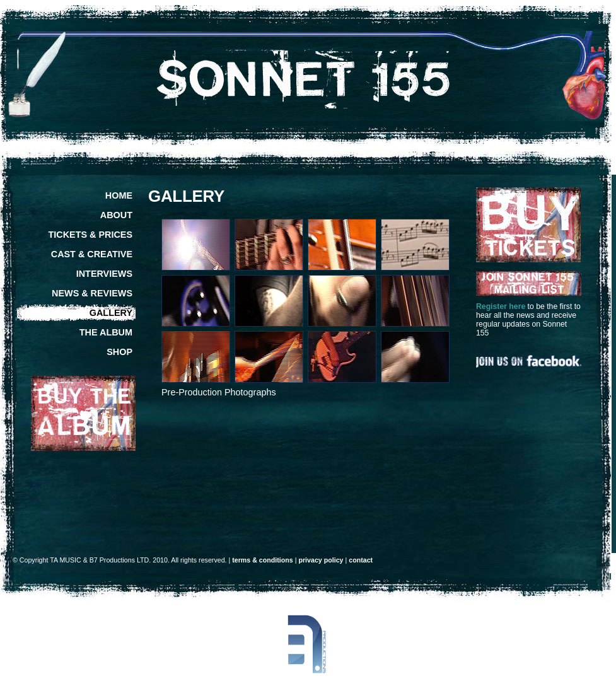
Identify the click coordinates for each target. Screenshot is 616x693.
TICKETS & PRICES (90, 235)
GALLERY (111, 313)
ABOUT (116, 215)
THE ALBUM (106, 332)
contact (361, 560)
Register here (501, 306)
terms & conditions (263, 560)
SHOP (119, 352)
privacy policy (321, 560)
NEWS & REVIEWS (92, 293)
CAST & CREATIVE (92, 254)
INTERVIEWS (104, 274)
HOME (119, 195)
